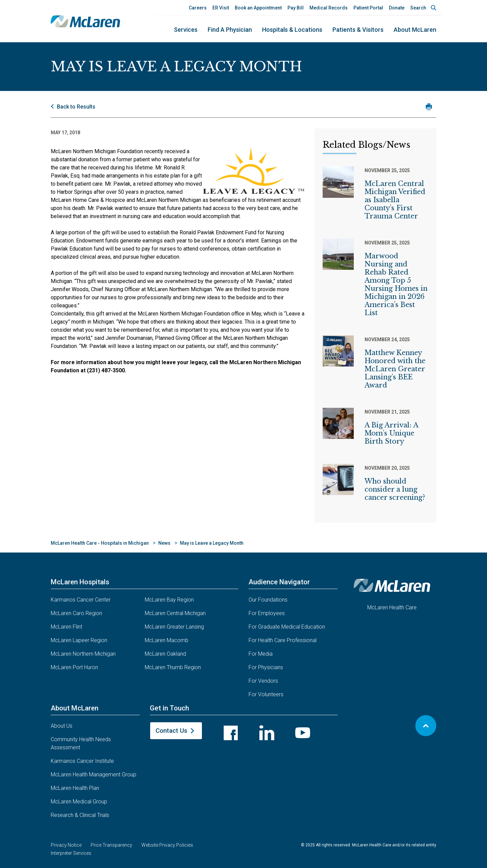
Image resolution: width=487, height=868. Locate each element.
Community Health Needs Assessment (81, 743)
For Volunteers (266, 694)
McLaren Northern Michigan (83, 654)
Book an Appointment (258, 8)
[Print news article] (429, 107)
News (164, 543)
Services (186, 30)
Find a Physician (230, 30)
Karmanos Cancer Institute (82, 761)
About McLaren (415, 30)
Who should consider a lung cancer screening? (395, 489)
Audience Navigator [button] (279, 582)
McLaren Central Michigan (175, 613)
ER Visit (221, 8)
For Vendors (263, 681)
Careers (198, 8)
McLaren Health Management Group (94, 775)
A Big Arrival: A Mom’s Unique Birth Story (391, 433)
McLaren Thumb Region (173, 667)
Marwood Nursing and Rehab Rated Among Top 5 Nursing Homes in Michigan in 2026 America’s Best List (396, 284)
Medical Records (329, 8)
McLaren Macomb (167, 640)
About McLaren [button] (75, 708)
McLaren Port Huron (74, 667)
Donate (397, 8)
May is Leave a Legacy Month (212, 543)
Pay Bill (296, 8)
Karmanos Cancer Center (81, 600)
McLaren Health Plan (75, 788)
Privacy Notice (66, 845)
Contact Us (171, 731)
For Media (261, 654)
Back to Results (76, 107)
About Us (62, 726)
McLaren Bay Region (169, 600)
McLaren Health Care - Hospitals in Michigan (100, 543)
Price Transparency (111, 845)
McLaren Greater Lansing (174, 627)
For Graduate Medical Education (287, 627)
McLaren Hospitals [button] (80, 582)
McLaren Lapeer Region (79, 640)
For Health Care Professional (283, 640)
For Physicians (266, 667)
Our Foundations (268, 600)
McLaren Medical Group (79, 802)
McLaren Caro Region (76, 613)
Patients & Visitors (358, 30)
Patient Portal (368, 8)
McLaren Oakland (165, 654)
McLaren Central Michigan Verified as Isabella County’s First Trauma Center (395, 200)
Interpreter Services (71, 853)
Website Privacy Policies (167, 845)
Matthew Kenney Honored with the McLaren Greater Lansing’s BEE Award (395, 369)
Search (418, 8)
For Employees (267, 613)
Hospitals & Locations (292, 30)
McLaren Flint (66, 627)
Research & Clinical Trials (80, 815)
